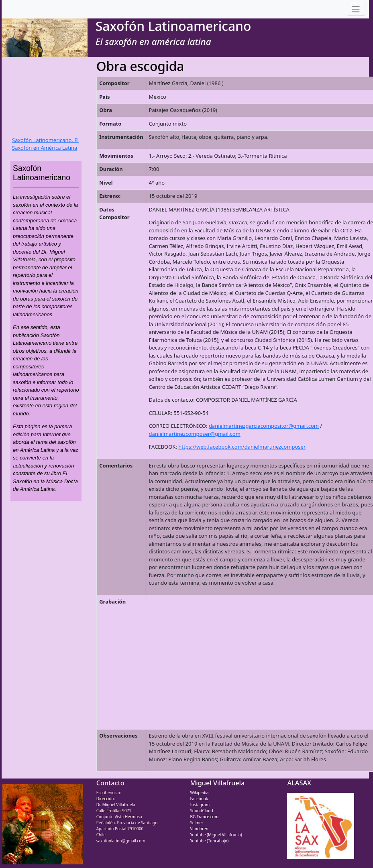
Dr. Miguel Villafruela (116, 805)
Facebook (199, 799)
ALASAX (299, 783)
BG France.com (204, 817)
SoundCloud (201, 811)
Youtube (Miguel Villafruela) (216, 835)
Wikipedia (199, 793)
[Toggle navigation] (356, 9)
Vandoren (199, 829)
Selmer (197, 823)
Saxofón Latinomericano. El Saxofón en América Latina (45, 144)
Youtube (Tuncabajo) (209, 841)
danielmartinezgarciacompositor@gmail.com (264, 426)
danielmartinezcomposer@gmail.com (195, 434)
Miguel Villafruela (217, 783)
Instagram (200, 805)
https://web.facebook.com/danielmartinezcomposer (242, 447)
